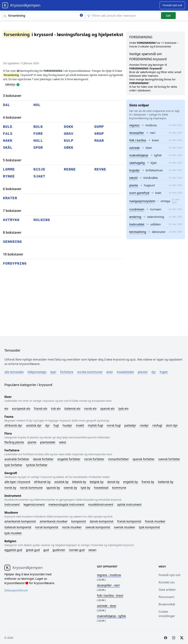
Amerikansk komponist (20, 521)
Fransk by (148, 482)
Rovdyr (144, 425)
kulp (69, 141)
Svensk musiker (125, 527)
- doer (107, 606)
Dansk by (113, 482)
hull (38, 141)
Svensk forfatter (169, 459)
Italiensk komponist (18, 527)
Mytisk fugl (95, 425)
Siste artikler (167, 590)
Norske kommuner (90, 372)
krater (10, 198)
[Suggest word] (172, 5)
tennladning (138, 232)
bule (8, 127)
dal (7, 105)
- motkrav (109, 575)
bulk (38, 127)
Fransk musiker (155, 521)
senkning (12, 242)
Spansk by (53, 488)
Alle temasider (14, 372)
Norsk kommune (31, 488)
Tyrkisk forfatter (37, 465)
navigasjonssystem (142, 201)
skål (8, 148)
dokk (69, 127)
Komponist (79, 521)
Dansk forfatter (43, 459)
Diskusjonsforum (16, 590)
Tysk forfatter (13, 465)
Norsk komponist (47, 527)
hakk (8, 141)
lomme (9, 169)
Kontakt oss (167, 582)
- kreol (110, 595)
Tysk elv (123, 409)
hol (37, 105)
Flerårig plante (14, 442)
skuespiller (137, 133)
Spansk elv (107, 409)
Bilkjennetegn (37, 372)
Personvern (167, 597)
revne (100, 169)
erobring (135, 217)
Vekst (63, 442)
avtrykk (11, 220)
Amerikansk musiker (54, 521)
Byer (53, 372)
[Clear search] (81, 16)
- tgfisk (111, 616)
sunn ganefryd (139, 193)
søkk (69, 148)
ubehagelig (137, 163)
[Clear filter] (123, 16)
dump (99, 127)
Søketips (10, 84)
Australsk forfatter (17, 459)
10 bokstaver (13, 254)
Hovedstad (101, 488)
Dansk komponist (102, 521)
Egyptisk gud (13, 550)
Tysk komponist (149, 527)
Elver (110, 372)
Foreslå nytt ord (169, 575)
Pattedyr (130, 425)
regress (134, 125)
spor (38, 148)
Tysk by (86, 488)
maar (99, 141)
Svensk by (70, 488)
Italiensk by (166, 482)
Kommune (119, 488)
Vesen (92, 550)
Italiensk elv (72, 409)
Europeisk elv (21, 409)
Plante (32, 442)
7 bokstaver (12, 211)
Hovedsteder (125, 372)
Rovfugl (157, 425)
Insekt (80, 425)
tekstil (133, 178)
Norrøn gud (77, 550)
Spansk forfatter (144, 459)
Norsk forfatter (94, 459)
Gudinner (59, 550)
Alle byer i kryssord (17, 482)
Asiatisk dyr (34, 425)
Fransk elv (41, 409)
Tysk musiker (13, 533)
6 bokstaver (12, 189)
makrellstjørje (139, 155)
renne (70, 169)
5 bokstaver (12, 160)
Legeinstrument (34, 504)
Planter (143, 372)
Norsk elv (90, 409)
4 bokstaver (12, 117)
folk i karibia (138, 140)
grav (69, 134)
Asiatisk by (62, 482)
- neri (108, 585)
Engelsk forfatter (69, 459)
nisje (39, 169)
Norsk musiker (72, 527)
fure (38, 134)
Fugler (164, 372)
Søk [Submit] (168, 16)
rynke (9, 176)
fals (8, 134)
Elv (6, 409)
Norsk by (10, 488)
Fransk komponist (129, 521)
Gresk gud (33, 550)
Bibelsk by (79, 482)
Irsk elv (56, 409)
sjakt (39, 176)
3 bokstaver (12, 96)
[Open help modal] (18, 84)
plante (134, 185)
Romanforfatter (119, 459)
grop (99, 134)
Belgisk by (97, 482)
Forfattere (67, 372)
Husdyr (67, 425)
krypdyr (135, 170)
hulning (42, 220)
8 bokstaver (12, 232)
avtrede (134, 148)
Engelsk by (131, 482)
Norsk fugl (114, 425)
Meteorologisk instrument (66, 504)
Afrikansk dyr (13, 425)
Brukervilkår (167, 604)
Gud (46, 550)
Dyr (154, 372)
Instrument (12, 504)
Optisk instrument (129, 504)
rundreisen (137, 209)
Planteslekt (48, 442)
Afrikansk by (42, 482)
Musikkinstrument (101, 504)
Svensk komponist (98, 527)
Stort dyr (172, 425)
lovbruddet (137, 224)
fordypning (15, 264)
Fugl (56, 425)
